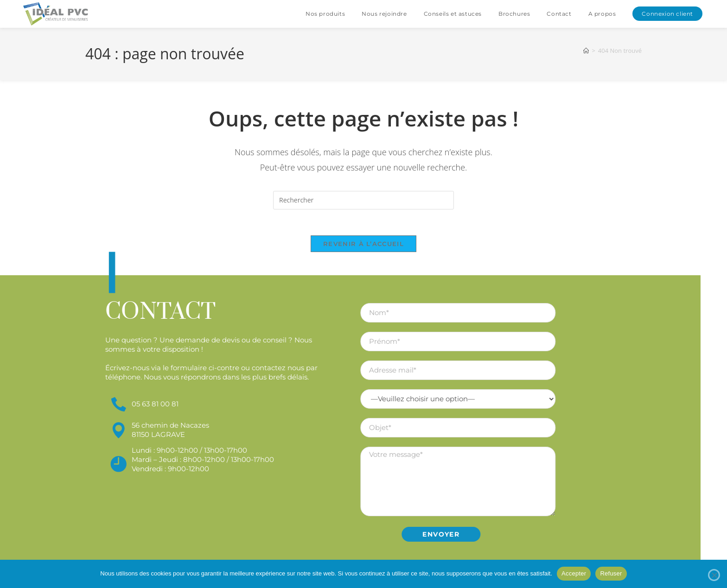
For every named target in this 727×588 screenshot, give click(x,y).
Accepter (574, 573)
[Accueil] (586, 51)
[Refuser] (714, 575)
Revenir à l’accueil (363, 246)
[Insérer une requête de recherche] (363, 200)
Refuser (611, 573)
